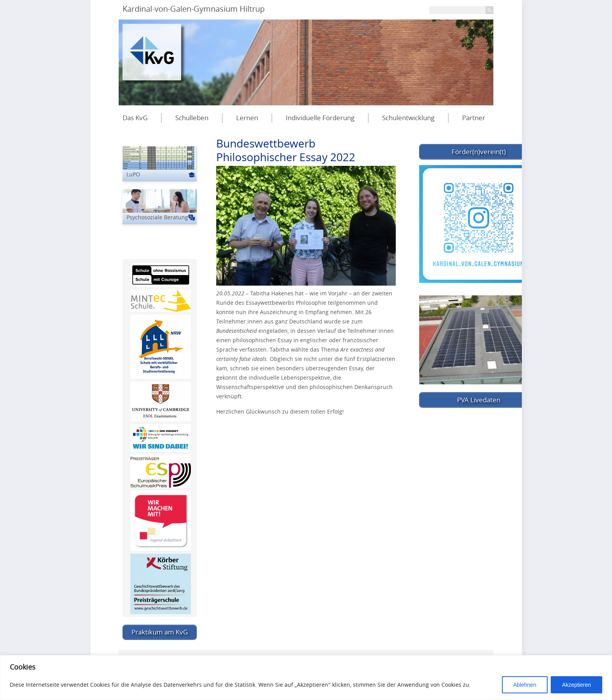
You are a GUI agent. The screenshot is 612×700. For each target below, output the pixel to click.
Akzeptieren (576, 685)
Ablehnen (525, 685)
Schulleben (192, 118)
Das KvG (135, 118)
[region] (306, 678)
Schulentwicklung (408, 118)
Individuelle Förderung (320, 118)
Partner (474, 118)
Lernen (247, 118)
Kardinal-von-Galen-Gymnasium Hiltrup (194, 9)
